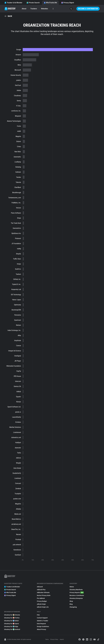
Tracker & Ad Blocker (13, 3)
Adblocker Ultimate (43, 593)
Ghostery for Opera (12, 624)
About (24, 9)
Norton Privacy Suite (44, 595)
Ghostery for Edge (11, 626)
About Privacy (41, 629)
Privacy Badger (42, 601)
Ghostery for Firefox (12, 618)
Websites (44, 9)
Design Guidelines (43, 626)
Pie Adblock (41, 598)
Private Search (33, 3)
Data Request (41, 624)
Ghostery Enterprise (76, 598)
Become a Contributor (88, 9)
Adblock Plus (41, 590)
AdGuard (40, 587)
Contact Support (42, 618)
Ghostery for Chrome (12, 615)
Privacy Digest (68, 3)
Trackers (34, 9)
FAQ (38, 615)
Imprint (62, 639)
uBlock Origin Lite (43, 607)
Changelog (73, 607)
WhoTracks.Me (50, 3)
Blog (71, 604)
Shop (71, 601)
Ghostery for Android (12, 629)
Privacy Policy (54, 639)
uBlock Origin (41, 604)
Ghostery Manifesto (76, 590)
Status (72, 587)
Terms (47, 639)
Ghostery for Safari (11, 621)
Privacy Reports (77, 593)
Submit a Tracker (43, 621)
